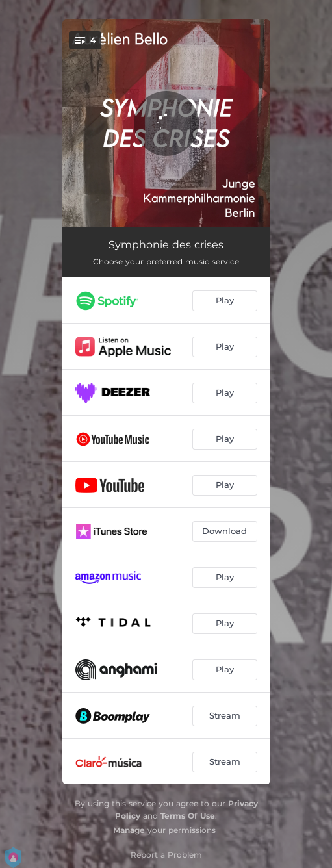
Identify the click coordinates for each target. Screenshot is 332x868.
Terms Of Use (188, 816)
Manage (129, 830)
